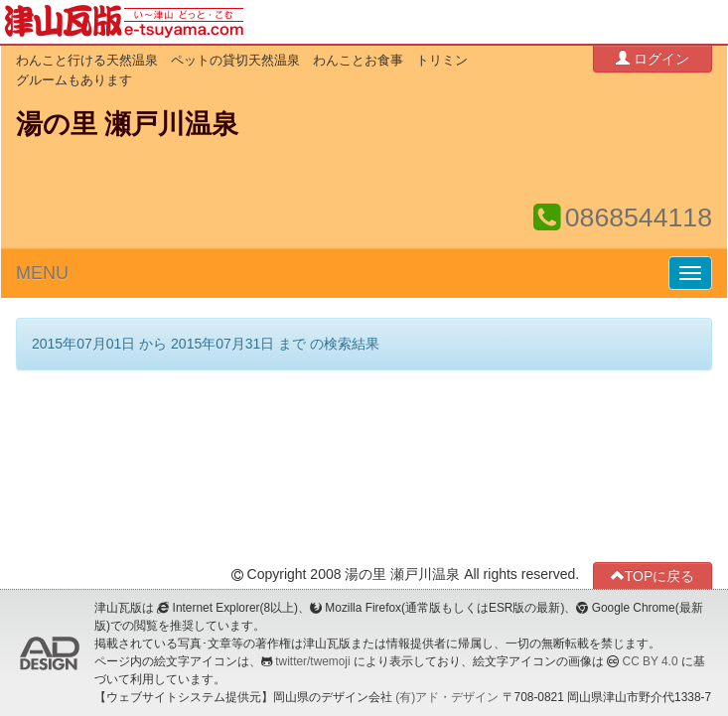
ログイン (653, 58)
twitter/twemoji (312, 661)
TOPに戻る (653, 575)
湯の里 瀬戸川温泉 (127, 124)
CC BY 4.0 (651, 661)
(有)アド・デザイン (447, 697)
